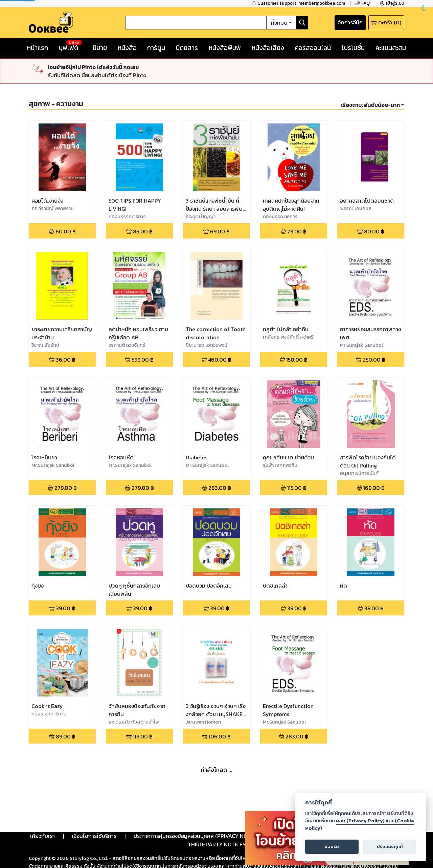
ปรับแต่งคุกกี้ (390, 847)
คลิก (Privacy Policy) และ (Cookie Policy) (360, 824)
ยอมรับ (332, 847)
